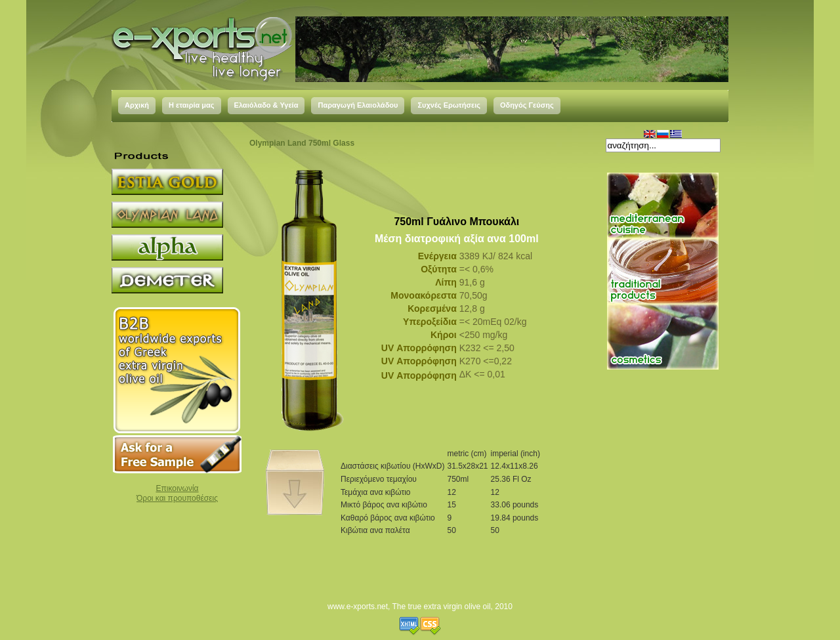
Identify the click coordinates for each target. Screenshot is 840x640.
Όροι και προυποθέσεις (177, 498)
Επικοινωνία (177, 488)
